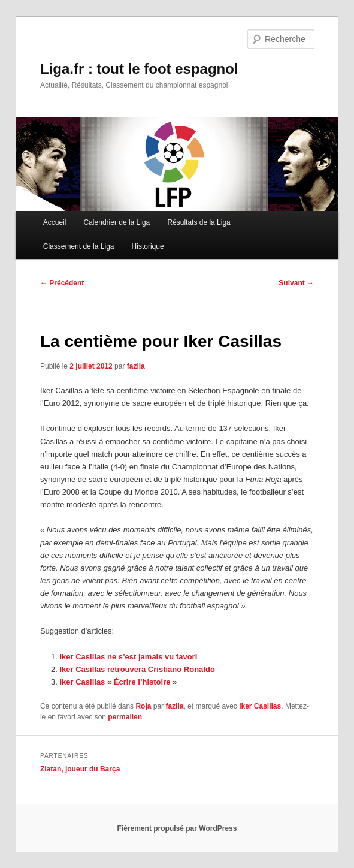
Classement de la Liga (79, 246)
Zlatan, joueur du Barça (80, 769)
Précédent (62, 283)
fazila (136, 366)
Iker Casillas (260, 706)
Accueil (55, 222)
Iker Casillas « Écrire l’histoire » (118, 682)
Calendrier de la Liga (117, 222)
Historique (148, 246)
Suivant (296, 283)
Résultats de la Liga (199, 222)
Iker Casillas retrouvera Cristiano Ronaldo (137, 669)
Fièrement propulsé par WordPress (177, 828)
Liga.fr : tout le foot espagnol (139, 69)
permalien (125, 717)
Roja (143, 706)
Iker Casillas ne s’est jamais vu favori (128, 657)
